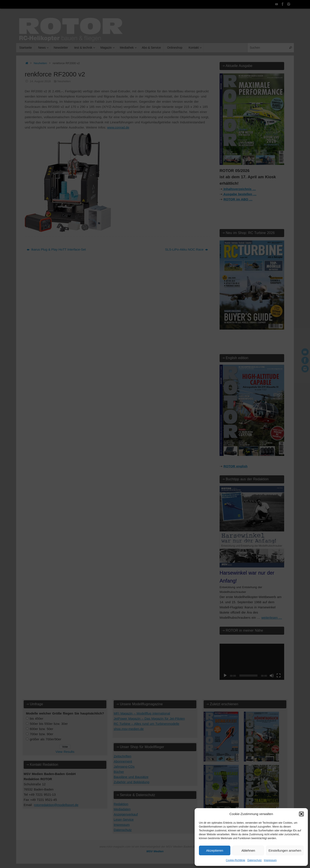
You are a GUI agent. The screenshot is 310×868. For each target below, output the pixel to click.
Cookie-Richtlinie (236, 860)
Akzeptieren (215, 850)
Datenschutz (255, 860)
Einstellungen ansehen (285, 850)
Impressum (270, 860)
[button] (301, 814)
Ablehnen (248, 850)
